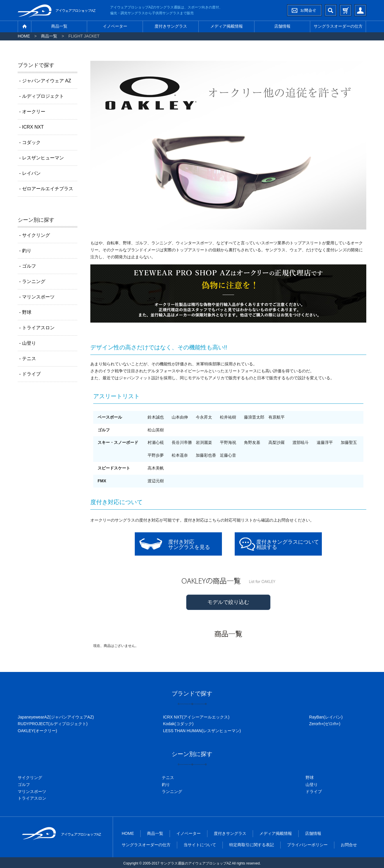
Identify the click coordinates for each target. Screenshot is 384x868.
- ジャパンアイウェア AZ (45, 81)
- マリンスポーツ (37, 297)
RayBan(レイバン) (326, 717)
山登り (312, 785)
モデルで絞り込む (228, 602)
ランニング (172, 791)
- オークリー (32, 112)
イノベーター (115, 26)
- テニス (28, 359)
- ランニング (32, 281)
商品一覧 (59, 26)
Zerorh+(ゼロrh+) (325, 724)
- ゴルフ (28, 266)
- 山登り (28, 343)
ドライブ (314, 791)
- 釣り (25, 251)
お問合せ (349, 845)
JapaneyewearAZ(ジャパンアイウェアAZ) (56, 717)
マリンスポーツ (32, 791)
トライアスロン (32, 798)
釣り (166, 785)
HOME (24, 36)
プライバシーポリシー (307, 845)
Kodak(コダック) (178, 724)
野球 (310, 778)
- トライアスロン (37, 328)
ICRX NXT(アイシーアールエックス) (196, 717)
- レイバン (30, 173)
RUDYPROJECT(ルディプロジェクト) (53, 724)
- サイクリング (35, 235)
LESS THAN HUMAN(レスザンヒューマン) (202, 731)
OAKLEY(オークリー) (37, 731)
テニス (168, 778)
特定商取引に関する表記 (252, 845)
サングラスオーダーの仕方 (338, 26)
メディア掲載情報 (227, 26)
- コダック (30, 142)
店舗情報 (282, 26)
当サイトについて (200, 845)
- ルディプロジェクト (42, 96)
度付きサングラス (171, 26)
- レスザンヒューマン (42, 158)
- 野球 (25, 312)
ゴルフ (24, 785)
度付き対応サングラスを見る (189, 545)
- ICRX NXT (31, 127)
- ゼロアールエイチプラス (46, 189)
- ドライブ (30, 374)
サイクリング (30, 778)
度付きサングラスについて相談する (288, 545)
